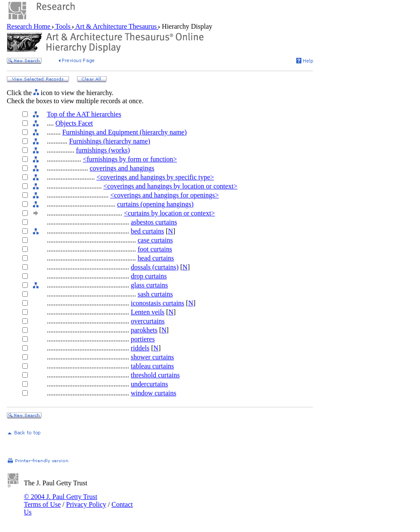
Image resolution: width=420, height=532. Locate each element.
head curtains (156, 258)
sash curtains (155, 294)
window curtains (153, 393)
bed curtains (147, 231)
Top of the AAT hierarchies (84, 114)
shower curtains (152, 357)
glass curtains (149, 285)
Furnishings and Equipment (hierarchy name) (124, 132)
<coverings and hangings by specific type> (155, 177)
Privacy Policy (86, 504)
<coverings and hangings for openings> (164, 195)
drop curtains (149, 276)
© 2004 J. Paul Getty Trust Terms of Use (61, 501)
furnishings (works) (103, 150)
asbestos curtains (154, 222)
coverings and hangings (122, 168)
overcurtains (147, 321)
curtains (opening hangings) (155, 204)
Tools (63, 26)
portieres (143, 339)
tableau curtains (152, 366)
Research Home (30, 26)
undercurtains (149, 384)
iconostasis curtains (157, 303)
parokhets (144, 330)
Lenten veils (147, 312)
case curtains (155, 240)
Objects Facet (74, 123)
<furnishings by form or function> (130, 159)
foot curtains (155, 249)
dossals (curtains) (155, 267)
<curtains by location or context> (169, 213)
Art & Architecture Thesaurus (116, 26)
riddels (140, 348)
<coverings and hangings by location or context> (170, 186)
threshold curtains (155, 375)
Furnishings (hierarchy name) (109, 141)
